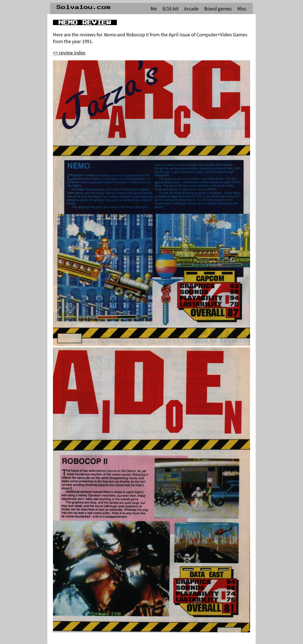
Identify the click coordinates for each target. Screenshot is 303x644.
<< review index (69, 52)
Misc (242, 8)
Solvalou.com (84, 7)
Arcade (191, 8)
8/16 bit (171, 8)
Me (154, 8)
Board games (218, 8)
